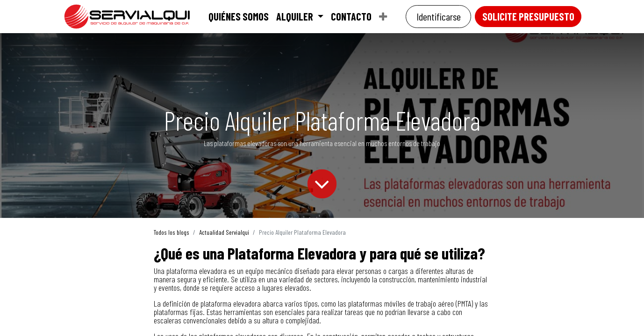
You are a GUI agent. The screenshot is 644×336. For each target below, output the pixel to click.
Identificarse (439, 16)
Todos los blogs (172, 232)
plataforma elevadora (197, 271)
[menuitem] (239, 16)
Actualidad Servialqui (224, 232)
